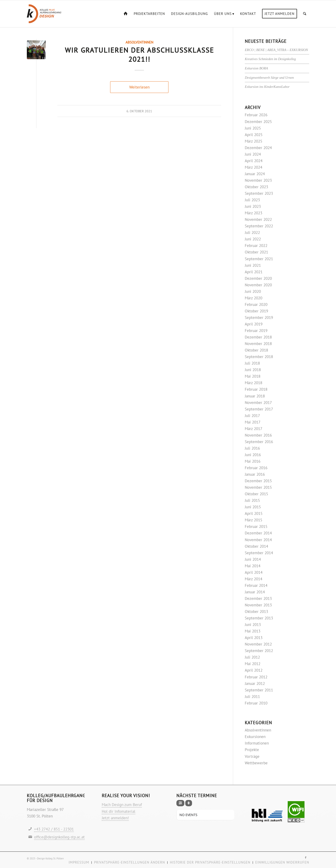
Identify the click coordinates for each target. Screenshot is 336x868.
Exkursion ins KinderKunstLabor (267, 87)
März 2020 (254, 298)
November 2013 (258, 605)
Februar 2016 (256, 468)
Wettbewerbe (256, 763)
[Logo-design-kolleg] (44, 14)
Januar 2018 (255, 396)
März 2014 (254, 579)
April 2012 (254, 670)
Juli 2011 (252, 697)
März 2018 (254, 383)
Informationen (257, 743)
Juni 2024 (253, 154)
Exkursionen (255, 737)
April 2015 (254, 513)
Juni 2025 (253, 128)
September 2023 (259, 193)
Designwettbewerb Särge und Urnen (269, 78)
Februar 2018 (256, 389)
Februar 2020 (256, 304)
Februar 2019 (256, 331)
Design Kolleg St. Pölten (50, 858)
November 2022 (258, 219)
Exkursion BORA (256, 68)
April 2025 (254, 135)
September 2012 (259, 651)
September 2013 (259, 618)
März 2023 (254, 213)
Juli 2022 (252, 232)
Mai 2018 (253, 376)
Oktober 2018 (256, 350)
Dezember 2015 (258, 481)
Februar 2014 (256, 585)
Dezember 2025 (258, 122)
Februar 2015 (256, 526)
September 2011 (259, 690)
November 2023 (258, 180)
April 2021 (254, 272)
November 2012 (258, 644)
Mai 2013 (253, 631)
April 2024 (254, 161)
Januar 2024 (255, 174)
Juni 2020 (253, 291)
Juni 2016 (253, 455)
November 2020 (258, 285)
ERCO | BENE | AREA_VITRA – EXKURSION (276, 50)
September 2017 (259, 409)
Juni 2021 (253, 265)
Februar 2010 (256, 703)
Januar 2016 (255, 474)
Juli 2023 (252, 200)
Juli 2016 (252, 448)
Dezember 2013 (258, 598)
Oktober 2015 (256, 494)
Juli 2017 (252, 416)
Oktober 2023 (256, 187)
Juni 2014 (253, 559)
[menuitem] (126, 14)
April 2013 (254, 638)
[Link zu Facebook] (306, 858)
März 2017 (254, 429)
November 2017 (258, 403)
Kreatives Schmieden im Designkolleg (270, 59)
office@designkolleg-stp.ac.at (59, 837)
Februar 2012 (256, 677)
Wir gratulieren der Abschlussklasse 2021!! (139, 55)
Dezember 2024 (258, 148)
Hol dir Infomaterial (119, 811)
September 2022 (259, 226)
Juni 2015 (253, 507)
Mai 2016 (253, 461)
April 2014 (254, 572)
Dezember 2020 (258, 278)
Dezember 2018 (258, 337)
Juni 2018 (253, 370)
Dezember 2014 (258, 533)
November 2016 (258, 435)
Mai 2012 (253, 664)
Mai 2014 (253, 566)
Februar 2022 (256, 246)
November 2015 (258, 487)
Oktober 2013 (256, 612)
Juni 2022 (253, 239)
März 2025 (254, 141)
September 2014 (259, 553)
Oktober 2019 (256, 311)
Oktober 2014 (256, 546)
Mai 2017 (253, 422)
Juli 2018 (252, 363)
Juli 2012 (252, 657)
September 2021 (259, 259)
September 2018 (259, 357)
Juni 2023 (253, 206)
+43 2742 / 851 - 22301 (54, 829)
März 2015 (254, 520)
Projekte (252, 750)
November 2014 (258, 540)
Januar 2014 (255, 592)
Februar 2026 (256, 115)
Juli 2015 (252, 500)
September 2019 (259, 318)
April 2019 (254, 324)
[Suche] (305, 14)
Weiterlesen (139, 87)
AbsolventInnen (139, 42)
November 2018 (258, 344)
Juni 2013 (253, 625)
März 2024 (254, 167)
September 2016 (259, 442)
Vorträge (252, 756)
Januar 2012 (255, 683)
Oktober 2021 (256, 252)
